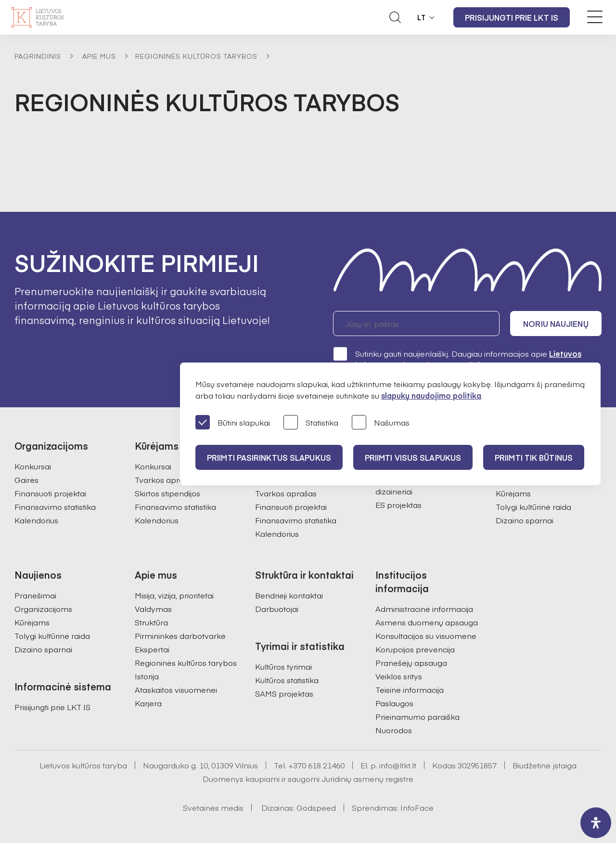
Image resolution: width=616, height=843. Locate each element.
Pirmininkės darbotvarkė (180, 635)
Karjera (148, 703)
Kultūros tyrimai (283, 666)
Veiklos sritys (399, 676)
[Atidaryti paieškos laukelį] (395, 17)
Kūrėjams (513, 493)
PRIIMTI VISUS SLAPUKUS (413, 457)
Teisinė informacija (410, 689)
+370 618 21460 (316, 765)
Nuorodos (394, 730)
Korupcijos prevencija (415, 649)
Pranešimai (35, 595)
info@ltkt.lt (398, 765)
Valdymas (153, 609)
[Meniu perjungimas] (595, 17)
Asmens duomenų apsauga (427, 622)
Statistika (311, 423)
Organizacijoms (43, 609)
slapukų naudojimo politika (431, 395)
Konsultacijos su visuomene (426, 635)
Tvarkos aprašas (166, 480)
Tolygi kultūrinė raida (533, 506)
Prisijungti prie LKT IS (512, 17)
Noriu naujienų (556, 324)
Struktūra (151, 622)
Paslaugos (394, 703)
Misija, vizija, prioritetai (174, 595)
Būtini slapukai (233, 423)
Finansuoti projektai (50, 493)
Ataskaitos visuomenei (176, 689)
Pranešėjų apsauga (411, 662)
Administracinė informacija (424, 609)
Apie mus (99, 56)
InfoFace (417, 807)
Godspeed (316, 807)
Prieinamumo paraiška (417, 716)
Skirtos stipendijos (167, 493)
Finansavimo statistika (55, 506)
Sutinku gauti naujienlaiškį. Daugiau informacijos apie (457, 359)
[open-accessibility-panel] (596, 823)
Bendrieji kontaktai (289, 595)
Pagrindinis (38, 56)
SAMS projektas (284, 693)
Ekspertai (152, 649)
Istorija (147, 676)
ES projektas (398, 505)
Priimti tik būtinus (534, 457)
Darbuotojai (277, 609)
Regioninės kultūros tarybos (196, 56)
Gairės (26, 480)
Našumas (381, 423)
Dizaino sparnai (525, 520)
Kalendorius (36, 520)
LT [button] (422, 17)
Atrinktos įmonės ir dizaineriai (410, 485)
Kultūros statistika (287, 680)
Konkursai (33, 466)
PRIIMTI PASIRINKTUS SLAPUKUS (269, 457)
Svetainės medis (213, 807)
